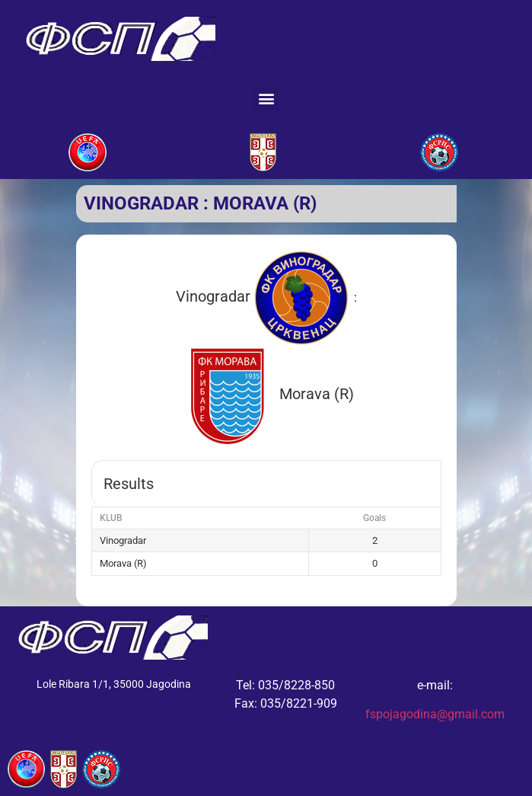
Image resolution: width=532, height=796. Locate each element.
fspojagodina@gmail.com (435, 714)
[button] (266, 98)
